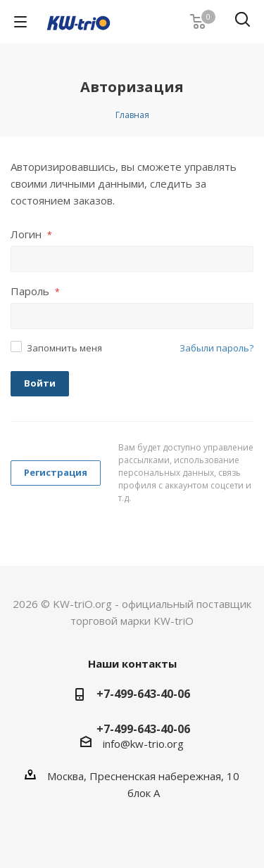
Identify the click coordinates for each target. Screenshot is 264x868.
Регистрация (56, 472)
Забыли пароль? (216, 348)
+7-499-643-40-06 (143, 694)
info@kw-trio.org (143, 744)
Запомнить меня (64, 348)
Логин (31, 234)
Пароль (35, 291)
